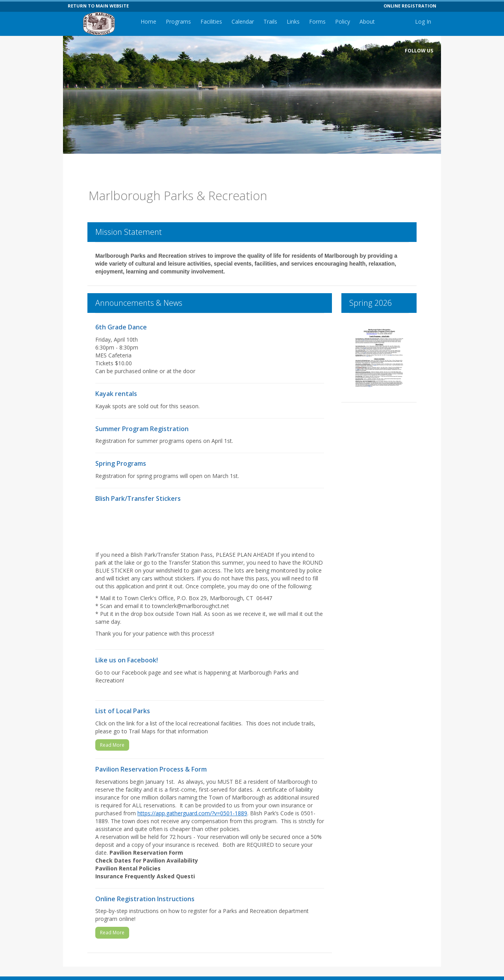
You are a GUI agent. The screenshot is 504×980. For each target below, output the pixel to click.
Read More (112, 733)
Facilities (211, 21)
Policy (343, 21)
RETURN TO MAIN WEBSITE (98, 6)
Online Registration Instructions (145, 887)
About (367, 21)
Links (293, 21)
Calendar (243, 21)
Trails (270, 21)
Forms (317, 21)
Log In (423, 21)
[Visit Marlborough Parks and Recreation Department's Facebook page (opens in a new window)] (426, 63)
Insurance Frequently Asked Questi (145, 864)
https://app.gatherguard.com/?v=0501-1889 (192, 801)
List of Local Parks (123, 699)
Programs (178, 21)
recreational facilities (215, 711)
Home (148, 21)
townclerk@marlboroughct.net (191, 594)
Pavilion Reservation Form (149, 841)
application (130, 574)
